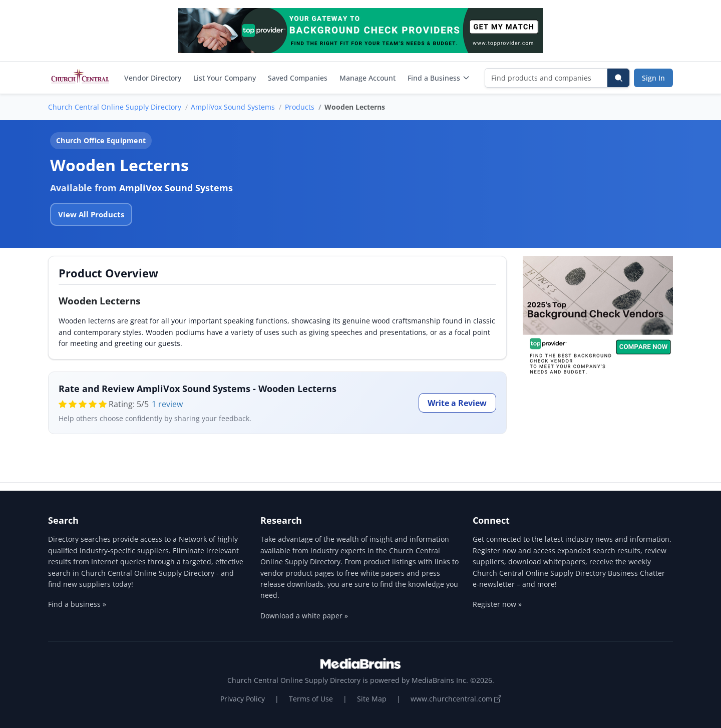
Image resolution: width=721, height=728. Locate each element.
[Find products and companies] (547, 78)
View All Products (91, 214)
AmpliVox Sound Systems (233, 107)
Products (300, 107)
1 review (167, 404)
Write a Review (457, 403)
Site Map (372, 699)
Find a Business (439, 78)
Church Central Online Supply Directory (115, 107)
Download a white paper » (304, 616)
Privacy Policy (243, 699)
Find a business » (77, 604)
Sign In (653, 78)
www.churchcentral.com (456, 699)
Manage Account (368, 78)
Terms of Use (311, 699)
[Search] (618, 78)
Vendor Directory (153, 78)
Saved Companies (298, 78)
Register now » (497, 604)
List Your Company (225, 78)
